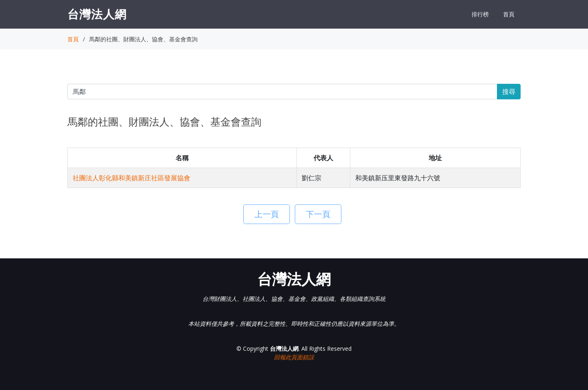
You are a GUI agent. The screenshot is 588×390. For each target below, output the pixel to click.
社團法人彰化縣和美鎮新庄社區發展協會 (131, 178)
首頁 (509, 14)
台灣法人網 (97, 14)
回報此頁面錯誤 (294, 357)
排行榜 (480, 14)
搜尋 (509, 92)
